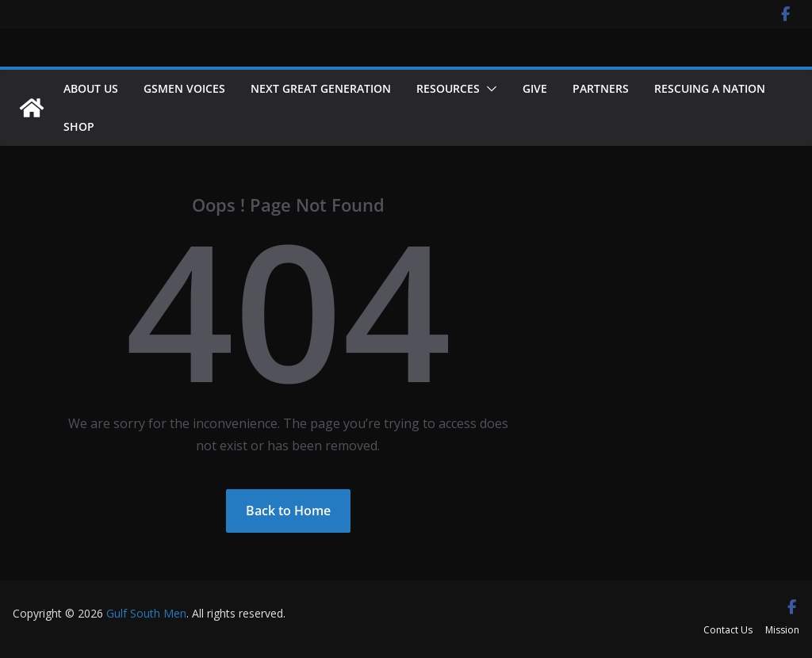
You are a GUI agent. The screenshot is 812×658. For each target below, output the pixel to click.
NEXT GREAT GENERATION (321, 88)
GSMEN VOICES (184, 88)
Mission (782, 630)
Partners (601, 88)
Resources (448, 88)
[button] (488, 89)
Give (535, 88)
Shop (79, 126)
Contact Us (728, 630)
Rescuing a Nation (710, 88)
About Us (91, 88)
